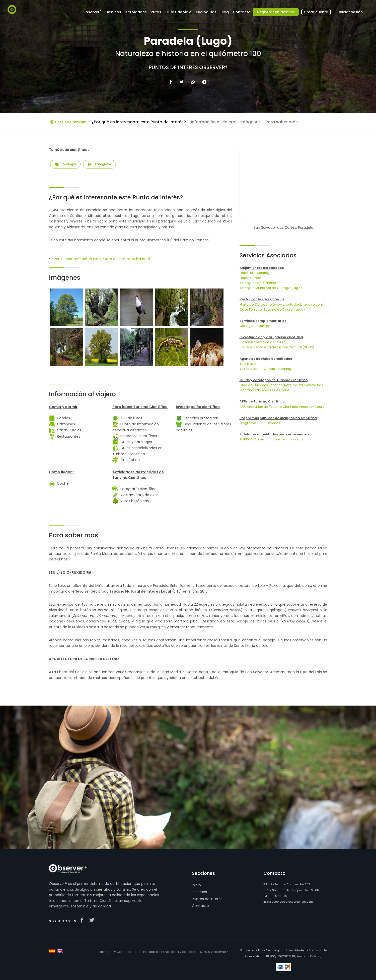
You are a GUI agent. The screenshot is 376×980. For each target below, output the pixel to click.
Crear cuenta (316, 12)
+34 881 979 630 (275, 896)
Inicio (196, 885)
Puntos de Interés (207, 899)
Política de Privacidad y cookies (169, 952)
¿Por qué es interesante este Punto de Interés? (139, 122)
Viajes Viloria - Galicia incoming (265, 369)
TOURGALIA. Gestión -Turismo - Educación (273, 439)
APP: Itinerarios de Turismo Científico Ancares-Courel (282, 407)
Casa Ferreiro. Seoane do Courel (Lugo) (272, 309)
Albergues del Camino (258, 283)
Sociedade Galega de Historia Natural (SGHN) (277, 347)
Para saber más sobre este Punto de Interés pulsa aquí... (103, 259)
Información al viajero (213, 122)
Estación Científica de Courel (263, 342)
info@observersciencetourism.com (288, 902)
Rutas (156, 12)
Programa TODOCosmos (260, 423)
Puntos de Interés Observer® (188, 67)
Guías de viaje (178, 12)
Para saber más (282, 122)
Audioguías (206, 12)
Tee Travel (248, 364)
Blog (225, 12)
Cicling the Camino (255, 326)
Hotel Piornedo (252, 278)
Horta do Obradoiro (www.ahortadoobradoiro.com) (282, 304)
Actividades (136, 12)
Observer (92, 12)
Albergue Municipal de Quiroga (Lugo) (271, 288)
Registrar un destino (276, 12)
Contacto (242, 12)
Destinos (113, 12)
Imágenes (250, 122)
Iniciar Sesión (348, 12)
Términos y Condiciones (118, 952)
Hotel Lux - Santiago (256, 273)
